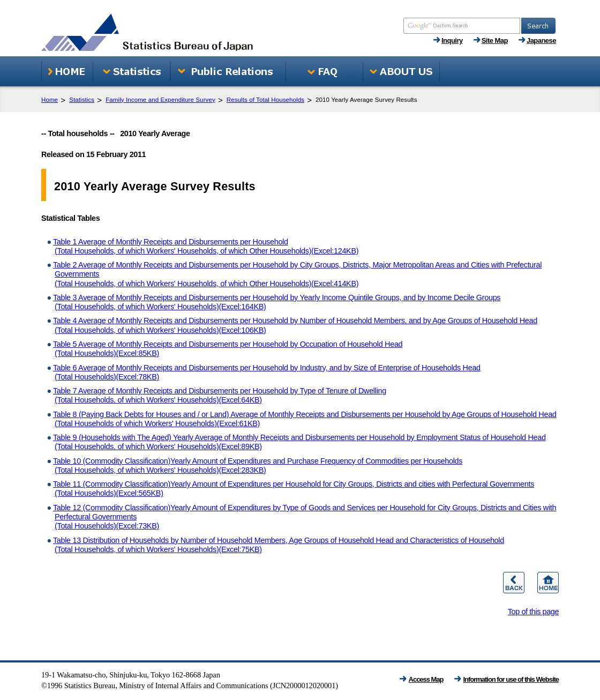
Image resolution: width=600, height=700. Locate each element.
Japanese (541, 40)
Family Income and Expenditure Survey (160, 100)
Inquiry (452, 40)
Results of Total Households (265, 100)
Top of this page (533, 612)
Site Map (495, 40)
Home (50, 100)
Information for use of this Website (511, 679)
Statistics (82, 100)
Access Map (426, 679)
